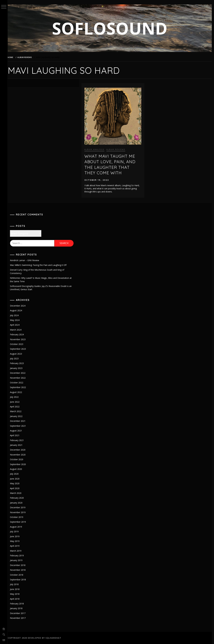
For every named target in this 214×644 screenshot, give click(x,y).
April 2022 (17, 407)
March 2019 (18, 551)
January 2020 (18, 503)
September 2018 (20, 580)
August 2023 (18, 354)
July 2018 (16, 584)
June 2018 (17, 589)
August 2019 (18, 527)
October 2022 (19, 383)
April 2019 (17, 546)
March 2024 (18, 330)
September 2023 (20, 349)
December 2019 (20, 507)
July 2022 (16, 397)
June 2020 (17, 479)
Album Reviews (117, 149)
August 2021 (18, 431)
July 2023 (16, 358)
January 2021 (18, 445)
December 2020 (20, 450)
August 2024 (18, 310)
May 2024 (17, 320)
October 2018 (19, 575)
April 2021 (17, 435)
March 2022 (18, 411)
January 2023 (18, 368)
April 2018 (17, 599)
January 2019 (18, 560)
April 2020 (17, 488)
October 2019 (19, 517)
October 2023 (19, 344)
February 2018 (19, 604)
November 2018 (20, 570)
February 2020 (19, 498)
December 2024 (20, 306)
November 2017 (20, 618)
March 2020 (18, 493)
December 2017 (20, 613)
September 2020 (20, 464)
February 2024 (19, 334)
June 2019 (17, 536)
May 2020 (17, 483)
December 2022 (20, 373)
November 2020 (20, 455)
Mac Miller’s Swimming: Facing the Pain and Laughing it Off (40, 265)
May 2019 (17, 541)
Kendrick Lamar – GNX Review (26, 260)
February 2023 (19, 363)
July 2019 (16, 531)
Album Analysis (96, 149)
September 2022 (20, 387)
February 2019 (19, 556)
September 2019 (20, 522)
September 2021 (20, 426)
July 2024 (16, 315)
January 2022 (18, 416)
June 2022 (17, 402)
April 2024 (17, 325)
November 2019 (20, 512)
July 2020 (16, 474)
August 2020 (18, 469)
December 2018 (20, 565)
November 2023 (20, 339)
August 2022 (18, 392)
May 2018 (17, 594)
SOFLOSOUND (111, 28)
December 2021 (20, 421)
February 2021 (19, 440)
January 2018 (18, 608)
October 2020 (19, 459)
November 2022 (20, 378)
